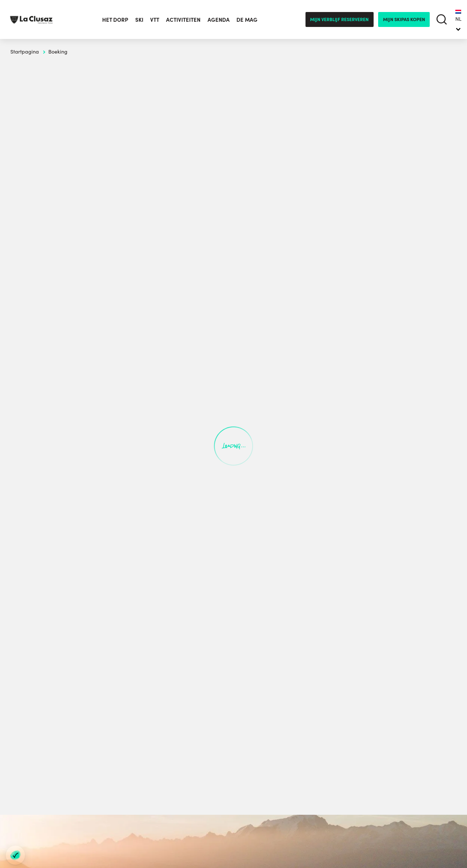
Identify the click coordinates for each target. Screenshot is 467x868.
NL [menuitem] (458, 19)
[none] (458, 19)
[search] (442, 20)
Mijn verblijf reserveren (339, 19)
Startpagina (25, 51)
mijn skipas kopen (404, 19)
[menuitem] (458, 19)
